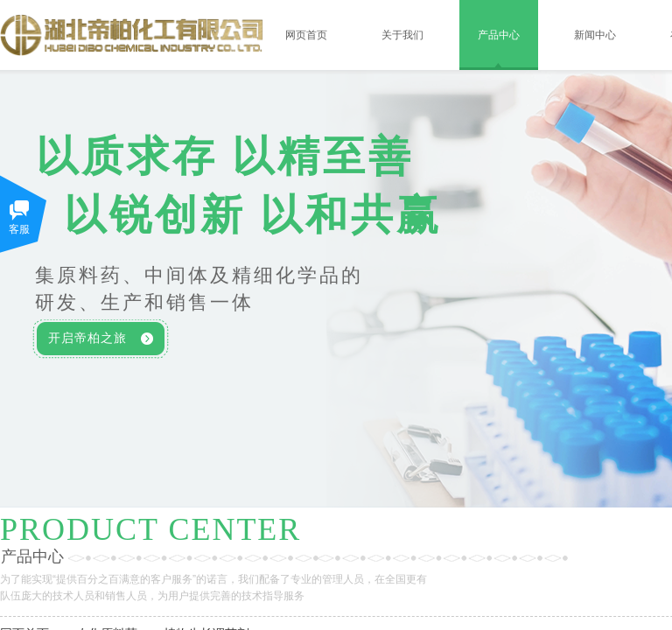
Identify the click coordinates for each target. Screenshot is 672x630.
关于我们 (402, 35)
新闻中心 (595, 35)
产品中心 (499, 35)
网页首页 (306, 35)
